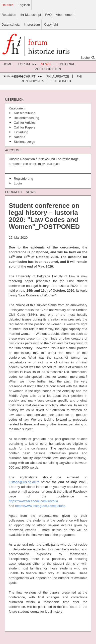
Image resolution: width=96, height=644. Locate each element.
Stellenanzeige (24, 142)
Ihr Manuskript (31, 15)
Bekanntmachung (26, 118)
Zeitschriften (48, 69)
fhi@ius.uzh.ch (48, 164)
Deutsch (8, 5)
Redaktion (9, 15)
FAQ (48, 15)
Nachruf (20, 137)
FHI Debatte (62, 81)
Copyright (51, 24)
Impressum (32, 24)
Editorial (66, 64)
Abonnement (65, 15)
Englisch (24, 5)
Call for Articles (25, 123)
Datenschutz (11, 24)
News (46, 64)
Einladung (21, 132)
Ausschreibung (25, 113)
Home (7, 64)
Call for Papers (25, 127)
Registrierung (23, 179)
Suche (88, 57)
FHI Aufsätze (58, 76)
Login (18, 183)
